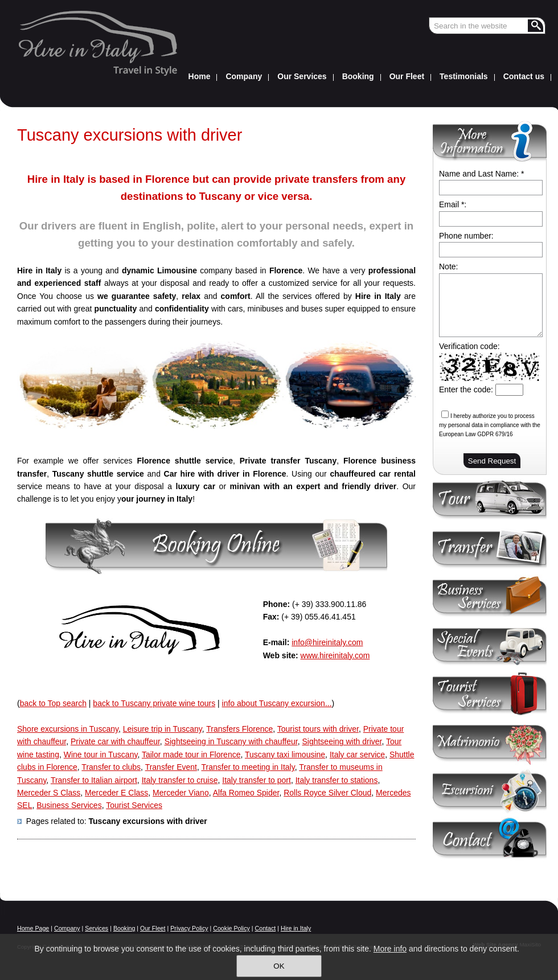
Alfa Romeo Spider (246, 793)
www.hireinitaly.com (335, 655)
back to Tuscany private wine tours (154, 703)
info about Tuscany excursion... (277, 703)
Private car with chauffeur (115, 741)
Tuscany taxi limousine (285, 755)
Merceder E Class (116, 793)
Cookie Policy (231, 928)
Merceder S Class (49, 793)
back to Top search (53, 703)
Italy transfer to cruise (180, 780)
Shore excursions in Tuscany (68, 729)
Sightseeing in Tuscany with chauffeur (231, 741)
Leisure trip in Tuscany (163, 729)
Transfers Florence (239, 729)
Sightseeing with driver (342, 741)
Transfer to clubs (111, 767)
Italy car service (357, 755)
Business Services (69, 805)
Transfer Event (171, 767)
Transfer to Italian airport (94, 780)
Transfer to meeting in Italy (248, 767)
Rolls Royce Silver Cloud (327, 793)
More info (390, 949)
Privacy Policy (189, 928)
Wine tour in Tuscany (101, 755)
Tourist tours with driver (318, 729)
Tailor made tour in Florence (191, 755)
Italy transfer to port (257, 780)
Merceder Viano (181, 793)
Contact (266, 928)
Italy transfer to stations (337, 780)
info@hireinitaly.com (327, 642)
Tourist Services (134, 805)
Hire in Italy (296, 928)
